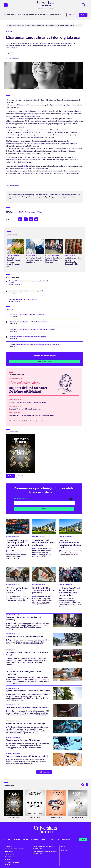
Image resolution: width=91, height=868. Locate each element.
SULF (21, 212)
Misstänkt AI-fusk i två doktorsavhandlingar (26, 723)
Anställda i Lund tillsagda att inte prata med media (43, 543)
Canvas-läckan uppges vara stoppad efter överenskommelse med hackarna (17, 544)
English (8, 865)
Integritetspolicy (12, 862)
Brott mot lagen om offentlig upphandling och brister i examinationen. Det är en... (70, 553)
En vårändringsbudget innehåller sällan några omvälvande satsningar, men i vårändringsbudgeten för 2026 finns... (70, 602)
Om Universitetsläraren (15, 849)
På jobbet (30, 15)
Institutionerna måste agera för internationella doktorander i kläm (73, 261)
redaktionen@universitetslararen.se (40, 421)
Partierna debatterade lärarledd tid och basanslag (54, 260)
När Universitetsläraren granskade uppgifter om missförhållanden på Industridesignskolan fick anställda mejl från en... (42, 552)
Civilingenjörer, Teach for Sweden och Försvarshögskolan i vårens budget (69, 591)
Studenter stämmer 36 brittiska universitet (23, 299)
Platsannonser (56, 15)
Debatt (46, 15)
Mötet (23, 15)
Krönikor (38, 15)
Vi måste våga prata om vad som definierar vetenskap (28, 403)
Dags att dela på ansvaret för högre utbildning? (28, 390)
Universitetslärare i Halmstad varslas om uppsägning (34, 260)
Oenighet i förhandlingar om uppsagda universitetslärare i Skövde (14, 262)
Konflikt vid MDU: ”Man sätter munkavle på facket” (43, 590)
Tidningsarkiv (11, 857)
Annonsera (9, 852)
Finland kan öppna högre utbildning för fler (25, 636)
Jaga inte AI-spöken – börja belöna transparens (26, 409)
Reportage (15, 15)
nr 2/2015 (24, 166)
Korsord (8, 860)
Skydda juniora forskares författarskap (23, 740)
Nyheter (7, 15)
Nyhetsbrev (10, 854)
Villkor (40, 212)
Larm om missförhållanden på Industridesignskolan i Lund (70, 544)
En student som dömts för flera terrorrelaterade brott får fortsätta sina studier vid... (17, 598)
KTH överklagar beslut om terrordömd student (17, 590)
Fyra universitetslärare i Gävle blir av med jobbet (28, 691)
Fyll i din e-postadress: (21, 498)
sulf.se (63, 847)
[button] (20, 219)
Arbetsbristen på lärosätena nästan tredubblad (27, 707)
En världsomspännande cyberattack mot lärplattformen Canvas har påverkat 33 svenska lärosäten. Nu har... (16, 555)
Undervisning (30, 212)
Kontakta (9, 846)
